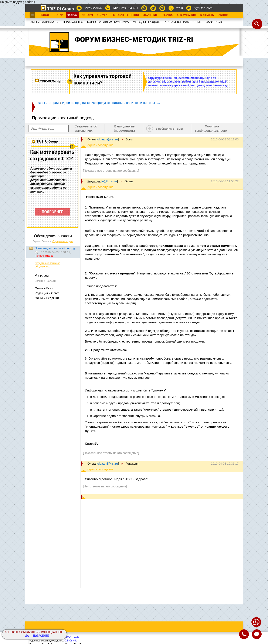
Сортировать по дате (63, 241)
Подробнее (41, 636)
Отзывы (167, 15)
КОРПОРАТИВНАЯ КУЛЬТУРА (108, 22)
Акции (223, 15)
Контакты (207, 15)
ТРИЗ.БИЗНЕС (73, 22)
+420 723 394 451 (125, 8)
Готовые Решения (125, 15)
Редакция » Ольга (47, 293)
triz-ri (179, 8)
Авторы (87, 15)
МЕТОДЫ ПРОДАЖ (146, 22)
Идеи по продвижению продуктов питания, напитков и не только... (111, 103)
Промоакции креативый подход (55, 248)
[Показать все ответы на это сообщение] (111, 171)
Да (27, 636)
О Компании (187, 15)
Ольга (92, 139)
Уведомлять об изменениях (86, 128)
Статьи (58, 15)
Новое (45, 15)
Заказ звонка (93, 8)
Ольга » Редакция (47, 298)
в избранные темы (169, 128)
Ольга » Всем (44, 288)
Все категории (48, 103)
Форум (72, 15)
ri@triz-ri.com (203, 8)
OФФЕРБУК (214, 22)
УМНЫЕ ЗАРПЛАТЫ (44, 22)
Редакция (94, 181)
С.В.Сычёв (71, 641)
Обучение (150, 15)
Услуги (102, 15)
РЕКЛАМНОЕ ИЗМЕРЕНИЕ (183, 22)
